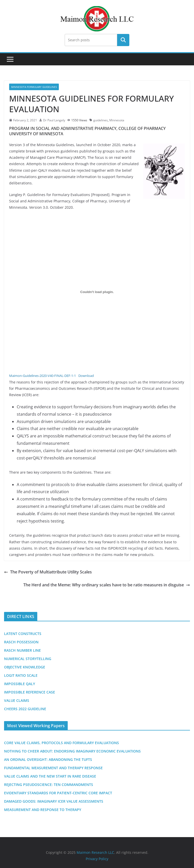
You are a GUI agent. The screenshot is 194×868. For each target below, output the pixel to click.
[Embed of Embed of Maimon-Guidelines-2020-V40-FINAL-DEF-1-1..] (97, 292)
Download (86, 376)
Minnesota (117, 120)
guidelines (101, 120)
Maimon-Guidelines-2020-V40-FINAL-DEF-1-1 (42, 376)
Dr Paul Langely (54, 120)
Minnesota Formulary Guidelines (34, 87)
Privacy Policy (97, 859)
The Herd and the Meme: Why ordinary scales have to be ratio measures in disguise (107, 585)
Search (123, 40)
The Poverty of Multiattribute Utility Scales (48, 572)
